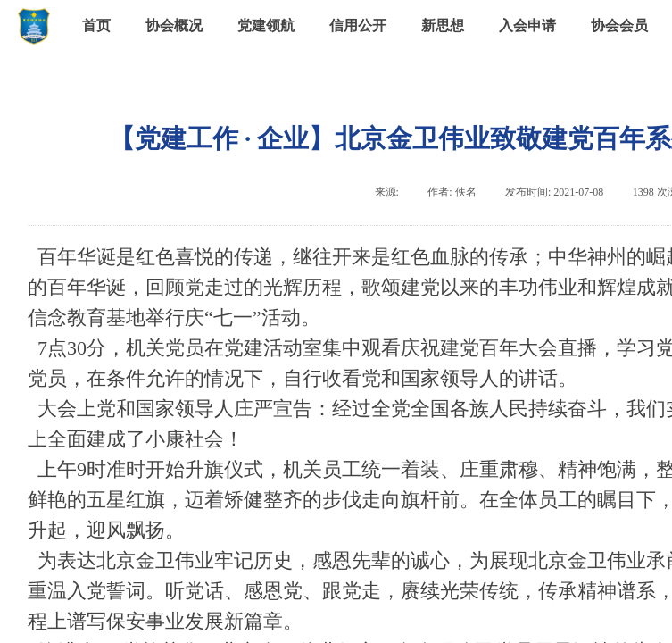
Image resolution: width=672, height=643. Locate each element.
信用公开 (358, 25)
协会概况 (174, 25)
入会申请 (527, 25)
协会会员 (619, 25)
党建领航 (266, 25)
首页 (96, 25)
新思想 (443, 25)
